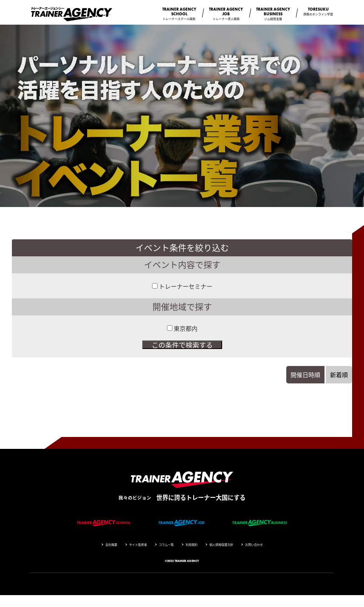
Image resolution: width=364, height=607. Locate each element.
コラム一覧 (166, 545)
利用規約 (192, 545)
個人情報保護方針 (221, 545)
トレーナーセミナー (186, 286)
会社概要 (111, 545)
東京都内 (186, 328)
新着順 (339, 374)
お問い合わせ (254, 545)
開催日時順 (305, 374)
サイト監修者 (138, 545)
